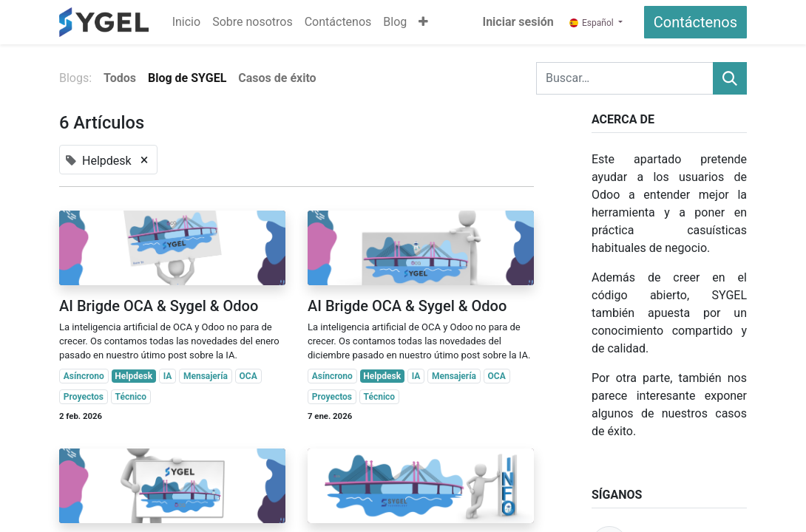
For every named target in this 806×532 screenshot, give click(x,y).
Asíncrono (84, 376)
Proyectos (84, 397)
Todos (120, 78)
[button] (423, 22)
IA (168, 376)
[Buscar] (730, 78)
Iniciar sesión (518, 22)
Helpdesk (133, 376)
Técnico (131, 397)
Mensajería (206, 376)
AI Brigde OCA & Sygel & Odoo (159, 306)
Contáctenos (695, 22)
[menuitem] (186, 22)
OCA (248, 376)
